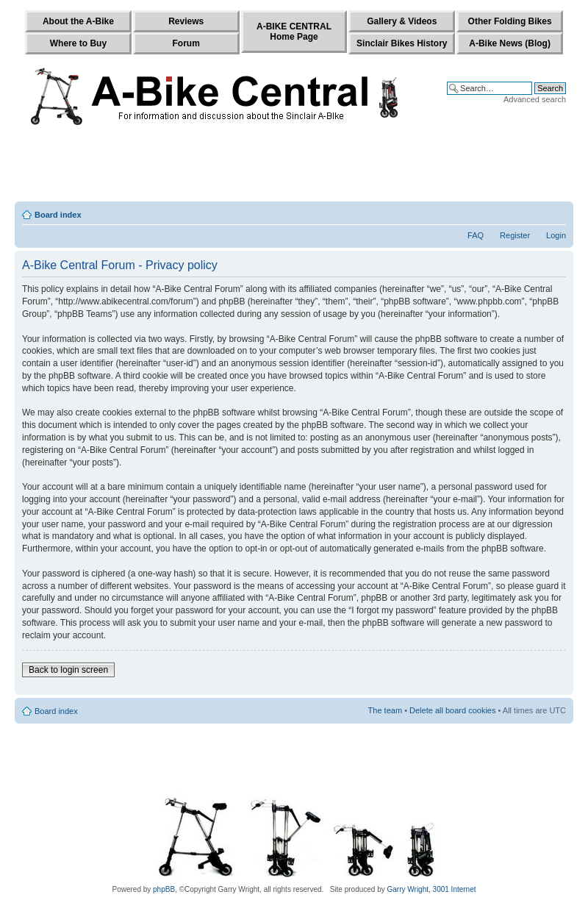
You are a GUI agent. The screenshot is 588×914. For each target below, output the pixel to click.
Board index (58, 215)
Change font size (555, 212)
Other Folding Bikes (510, 21)
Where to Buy (78, 43)
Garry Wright (408, 889)
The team (385, 710)
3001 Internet (455, 889)
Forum (186, 43)
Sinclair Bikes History (402, 43)
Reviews (186, 21)
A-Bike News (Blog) (510, 43)
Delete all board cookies (452, 710)
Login (556, 235)
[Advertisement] (294, 167)
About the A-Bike (78, 21)
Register (515, 235)
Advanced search (535, 99)
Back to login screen (68, 670)
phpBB (164, 889)
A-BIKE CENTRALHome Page (294, 32)
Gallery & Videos (402, 21)
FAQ (476, 235)
